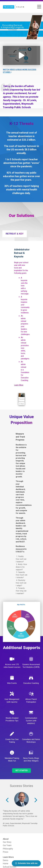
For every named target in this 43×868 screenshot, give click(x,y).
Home (6, 864)
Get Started (21, 770)
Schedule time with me (26, 863)
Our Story (7, 842)
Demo (6, 860)
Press (6, 852)
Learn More (19, 385)
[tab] (15, 234)
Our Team (7, 845)
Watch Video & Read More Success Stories (20, 71)
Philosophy (8, 849)
